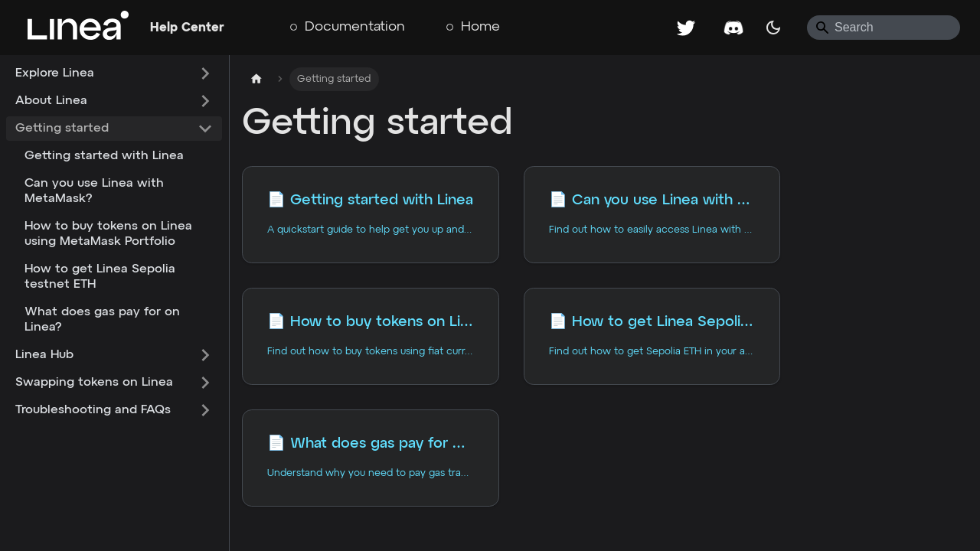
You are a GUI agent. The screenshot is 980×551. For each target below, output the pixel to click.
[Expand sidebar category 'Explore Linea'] (205, 73)
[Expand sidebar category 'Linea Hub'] (205, 355)
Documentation (355, 27)
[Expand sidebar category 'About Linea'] (205, 101)
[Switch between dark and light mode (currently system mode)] (773, 28)
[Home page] (256, 79)
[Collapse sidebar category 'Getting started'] (205, 129)
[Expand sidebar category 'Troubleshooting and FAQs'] (205, 410)
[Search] (884, 28)
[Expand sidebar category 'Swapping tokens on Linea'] (205, 383)
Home (480, 27)
